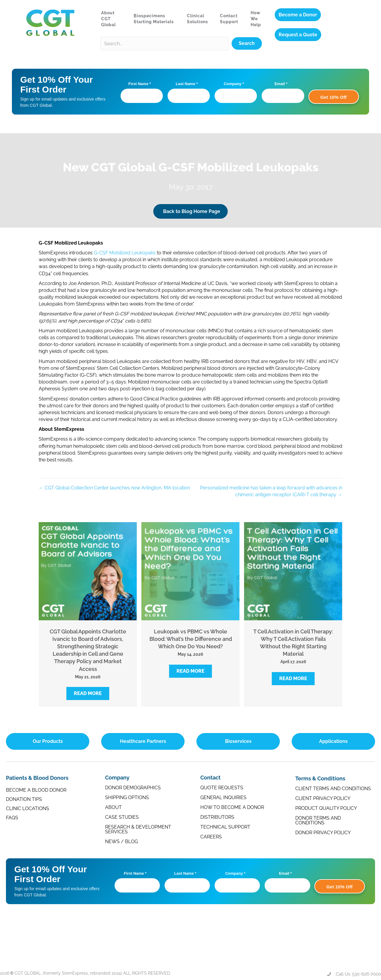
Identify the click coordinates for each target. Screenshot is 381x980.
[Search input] (165, 44)
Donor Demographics (133, 788)
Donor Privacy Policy (323, 833)
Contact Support (229, 19)
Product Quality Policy (326, 808)
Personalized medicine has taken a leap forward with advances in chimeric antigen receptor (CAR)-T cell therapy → (271, 491)
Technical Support (225, 827)
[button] (88, 693)
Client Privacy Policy (323, 798)
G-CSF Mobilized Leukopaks (125, 253)
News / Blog (121, 842)
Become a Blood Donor (36, 790)
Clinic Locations (28, 808)
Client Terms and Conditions (333, 789)
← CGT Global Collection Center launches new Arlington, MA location (114, 488)
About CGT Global (108, 19)
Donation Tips (24, 799)
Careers (211, 837)
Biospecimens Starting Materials (154, 19)
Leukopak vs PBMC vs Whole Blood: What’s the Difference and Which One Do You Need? (191, 639)
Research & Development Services (138, 829)
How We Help (256, 19)
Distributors (217, 817)
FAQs (12, 818)
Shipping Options (127, 797)
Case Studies (122, 817)
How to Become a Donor (232, 807)
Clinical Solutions (197, 19)
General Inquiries (223, 797)
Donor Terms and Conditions (318, 820)
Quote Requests (222, 788)
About (113, 807)
